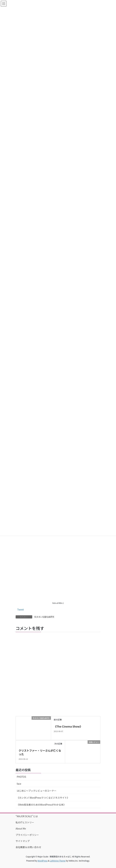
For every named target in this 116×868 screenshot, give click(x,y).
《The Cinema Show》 (68, 726)
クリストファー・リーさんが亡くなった (40, 752)
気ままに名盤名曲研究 (44, 617)
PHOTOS (21, 777)
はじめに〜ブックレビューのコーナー (37, 791)
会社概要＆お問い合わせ (28, 847)
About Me (21, 828)
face (19, 784)
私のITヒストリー (25, 822)
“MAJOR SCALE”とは (27, 816)
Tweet (21, 609)
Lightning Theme (58, 861)
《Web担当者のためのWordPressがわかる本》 (41, 805)
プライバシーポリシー (27, 835)
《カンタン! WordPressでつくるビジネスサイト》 (43, 798)
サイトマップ (23, 841)
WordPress (43, 861)
